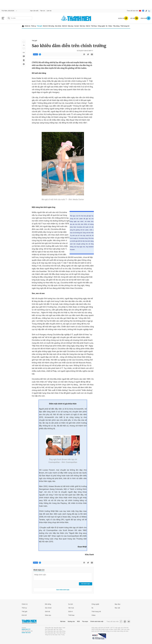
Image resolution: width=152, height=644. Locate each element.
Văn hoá (71, 608)
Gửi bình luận (86, 584)
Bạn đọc (118, 604)
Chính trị (27, 26)
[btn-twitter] (88, 54)
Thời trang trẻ (125, 26)
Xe (107, 26)
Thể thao (94, 26)
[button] (24, 42)
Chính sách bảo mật (97, 621)
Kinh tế (45, 26)
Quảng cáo (71, 621)
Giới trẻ (64, 26)
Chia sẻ (36, 54)
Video (110, 26)
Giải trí (88, 26)
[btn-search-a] (9, 18)
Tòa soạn (85, 621)
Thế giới (39, 26)
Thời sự (33, 26)
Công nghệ (101, 26)
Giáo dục (71, 26)
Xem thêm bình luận (63, 590)
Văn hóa (82, 26)
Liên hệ (49, 11)
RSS (78, 621)
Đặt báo (63, 621)
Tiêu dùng (116, 26)
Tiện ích (42, 11)
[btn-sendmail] (92, 54)
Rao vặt (117, 608)
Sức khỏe (58, 26)
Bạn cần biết (34, 11)
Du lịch (77, 26)
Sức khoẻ (48, 608)
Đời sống (51, 26)
